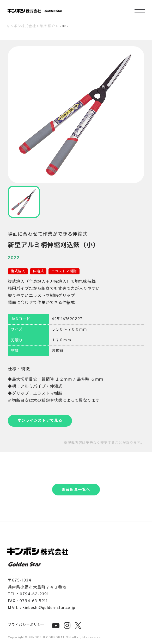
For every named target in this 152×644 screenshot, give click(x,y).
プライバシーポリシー (26, 625)
